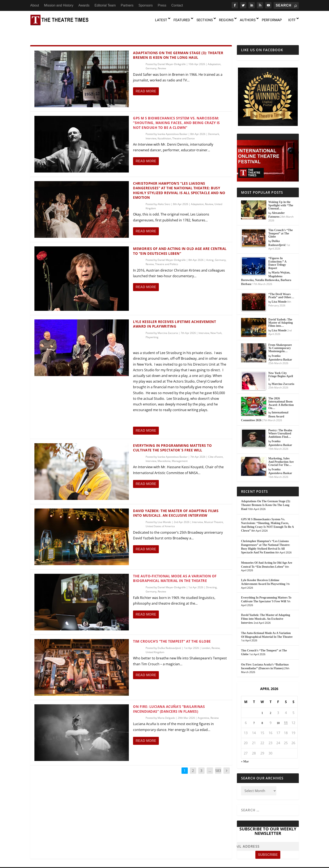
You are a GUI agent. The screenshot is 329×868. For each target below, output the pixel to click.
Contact (177, 5)
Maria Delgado (166, 709)
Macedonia (164, 452)
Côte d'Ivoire (215, 448)
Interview (151, 129)
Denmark (214, 125)
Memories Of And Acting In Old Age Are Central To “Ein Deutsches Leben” (180, 242)
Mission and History (59, 5)
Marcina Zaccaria (168, 324)
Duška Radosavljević (169, 639)
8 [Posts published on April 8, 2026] (262, 714)
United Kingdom (155, 643)
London (206, 639)
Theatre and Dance (183, 129)
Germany (151, 59)
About (35, 5)
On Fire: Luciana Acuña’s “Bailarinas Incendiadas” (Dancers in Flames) (169, 700)
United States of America (160, 517)
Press (162, 5)
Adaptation (214, 55)
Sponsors (146, 5)
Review (162, 59)
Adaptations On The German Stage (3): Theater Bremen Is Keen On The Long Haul (178, 46)
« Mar (245, 752)
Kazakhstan (164, 129)
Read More (146, 82)
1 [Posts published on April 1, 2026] (262, 704)
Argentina (203, 709)
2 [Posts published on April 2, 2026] (271, 704)
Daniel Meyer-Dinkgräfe (172, 55)
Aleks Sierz (164, 195)
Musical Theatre (214, 513)
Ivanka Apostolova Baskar (173, 125)
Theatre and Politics (167, 255)
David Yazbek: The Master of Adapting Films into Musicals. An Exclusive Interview (176, 504)
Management (180, 452)
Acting (210, 251)
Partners (127, 5)
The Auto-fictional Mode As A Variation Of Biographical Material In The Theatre (175, 569)
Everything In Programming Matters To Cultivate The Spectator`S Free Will (172, 439)
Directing (211, 578)
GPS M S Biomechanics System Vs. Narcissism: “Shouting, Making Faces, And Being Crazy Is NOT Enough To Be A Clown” (176, 114)
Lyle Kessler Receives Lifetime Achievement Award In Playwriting (174, 315)
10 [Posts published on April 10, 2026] (278, 714)
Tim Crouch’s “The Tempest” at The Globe (172, 632)
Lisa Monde (164, 513)
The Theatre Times (62, 863)
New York (216, 324)
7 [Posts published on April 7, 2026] (254, 714)
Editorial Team (105, 5)
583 (218, 762)
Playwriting (152, 328)
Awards (84, 5)
